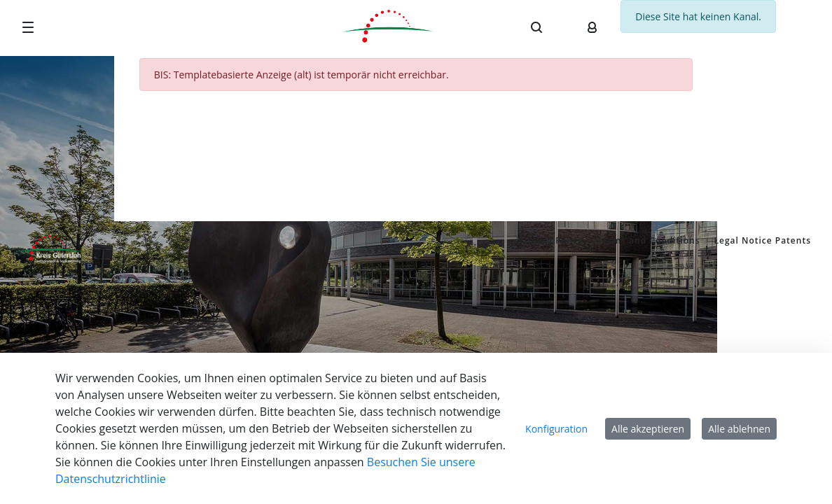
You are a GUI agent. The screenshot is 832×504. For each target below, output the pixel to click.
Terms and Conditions (649, 241)
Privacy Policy (551, 241)
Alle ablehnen (739, 429)
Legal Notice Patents (762, 241)
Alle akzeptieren (648, 429)
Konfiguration (556, 429)
